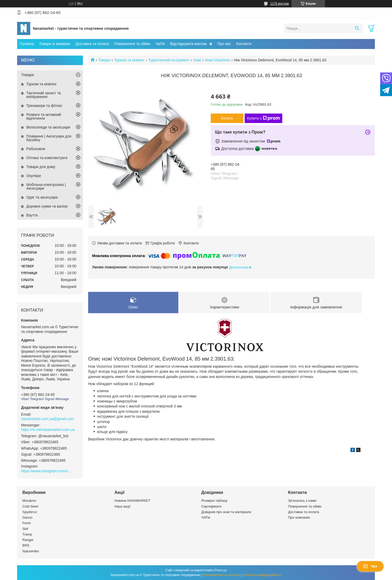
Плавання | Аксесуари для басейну (49, 138)
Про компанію (299, 517)
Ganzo (27, 517)
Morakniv (29, 501)
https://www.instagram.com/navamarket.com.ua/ (47, 471)
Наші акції (122, 506)
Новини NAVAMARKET (132, 501)
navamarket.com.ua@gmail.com (47, 419)
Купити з (263, 118)
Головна (27, 44)
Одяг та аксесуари (42, 197)
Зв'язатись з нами (302, 501)
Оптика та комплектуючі (47, 158)
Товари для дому (41, 167)
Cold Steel (30, 506)
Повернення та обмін (132, 44)
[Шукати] (357, 28)
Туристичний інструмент (169, 60)
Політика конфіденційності (262, 575)
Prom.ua (221, 570)
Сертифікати (211, 506)
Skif (25, 529)
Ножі (197, 60)
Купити (227, 118)
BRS (26, 545)
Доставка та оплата (92, 44)
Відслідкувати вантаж (188, 44)
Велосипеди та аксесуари (48, 127)
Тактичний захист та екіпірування (44, 95)
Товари (104, 60)
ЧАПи (206, 517)
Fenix (27, 523)
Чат (370, 566)
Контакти (244, 44)
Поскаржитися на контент (221, 575)
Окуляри (34, 176)
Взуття (32, 215)
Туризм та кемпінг (129, 60)
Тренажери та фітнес (44, 106)
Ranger (28, 540)
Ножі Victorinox (217, 60)
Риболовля (36, 149)
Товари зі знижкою (55, 44)
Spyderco (30, 512)
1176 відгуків (280, 4)
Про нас (224, 44)
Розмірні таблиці (214, 501)
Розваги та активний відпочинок (44, 116)
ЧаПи (160, 44)
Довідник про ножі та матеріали (226, 512)
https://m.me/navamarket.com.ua (48, 430)
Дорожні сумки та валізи (47, 206)
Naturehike (31, 551)
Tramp (27, 534)
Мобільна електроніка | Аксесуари (46, 186)
